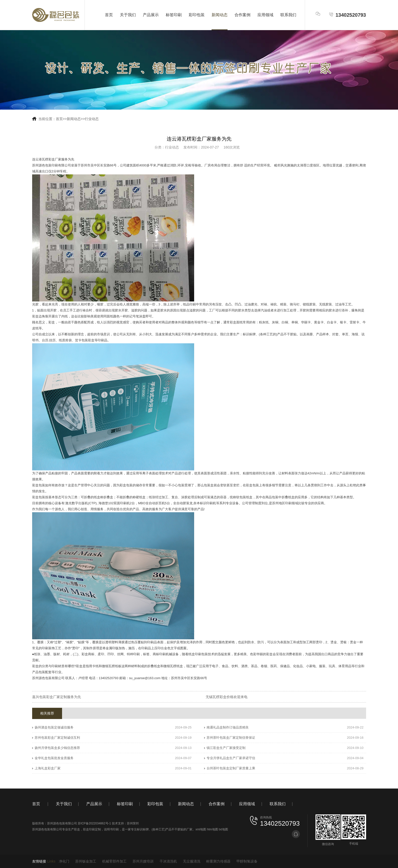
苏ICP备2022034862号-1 (94, 823)
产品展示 (151, 15)
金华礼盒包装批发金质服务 (54, 758)
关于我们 (128, 15)
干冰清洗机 (168, 861)
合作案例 (242, 15)
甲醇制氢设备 (247, 861)
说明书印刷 (111, 829)
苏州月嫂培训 (143, 861)
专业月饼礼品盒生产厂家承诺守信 (231, 758)
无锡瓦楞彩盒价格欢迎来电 (227, 697)
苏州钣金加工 (86, 861)
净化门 (64, 861)
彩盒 (77, 829)
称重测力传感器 (218, 861)
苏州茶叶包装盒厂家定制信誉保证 (231, 738)
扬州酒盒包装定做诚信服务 (54, 727)
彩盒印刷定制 (92, 829)
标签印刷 (174, 15)
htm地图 (213, 829)
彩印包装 (197, 15)
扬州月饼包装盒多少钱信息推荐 (57, 748)
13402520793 (347, 15)
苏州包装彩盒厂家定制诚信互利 (57, 738)
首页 (109, 15)
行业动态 (92, 119)
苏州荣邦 (133, 823)
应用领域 (265, 15)
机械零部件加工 (114, 861)
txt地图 (223, 829)
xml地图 (201, 829)
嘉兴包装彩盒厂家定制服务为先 (57, 697)
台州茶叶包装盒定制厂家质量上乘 (231, 768)
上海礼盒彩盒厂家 (48, 768)
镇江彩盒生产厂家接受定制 (226, 748)
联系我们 (288, 15)
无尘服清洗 (192, 861)
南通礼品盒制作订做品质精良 (228, 727)
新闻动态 (220, 15)
